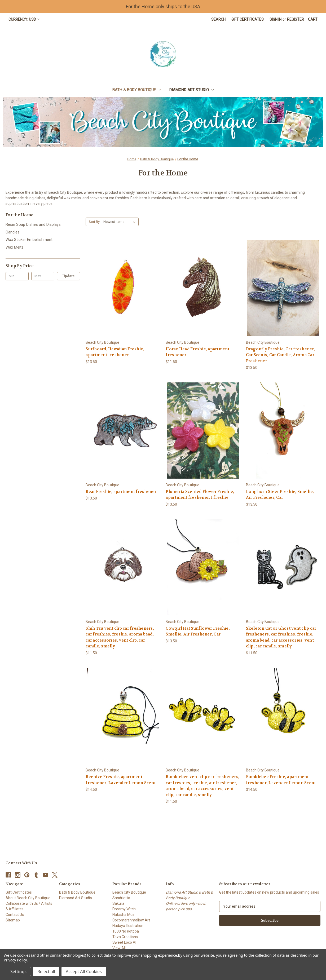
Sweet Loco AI (124, 942)
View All (119, 948)
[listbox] (120, 222)
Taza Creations (125, 937)
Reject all (46, 972)
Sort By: (95, 222)
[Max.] (43, 276)
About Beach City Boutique (28, 898)
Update (69, 276)
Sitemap (13, 920)
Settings (18, 972)
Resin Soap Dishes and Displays (33, 224)
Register (296, 19)
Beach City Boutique (129, 892)
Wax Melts (15, 247)
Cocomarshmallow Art (131, 920)
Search (218, 19)
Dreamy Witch (124, 909)
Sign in (276, 19)
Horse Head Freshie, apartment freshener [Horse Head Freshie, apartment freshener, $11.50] (197, 352)
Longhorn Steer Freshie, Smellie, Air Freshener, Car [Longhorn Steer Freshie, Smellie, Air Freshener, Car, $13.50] (280, 495)
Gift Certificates (248, 19)
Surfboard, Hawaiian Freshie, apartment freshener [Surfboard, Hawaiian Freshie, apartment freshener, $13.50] (115, 352)
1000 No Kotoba (126, 931)
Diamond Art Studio (192, 90)
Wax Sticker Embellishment (29, 240)
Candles (13, 232)
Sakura (118, 903)
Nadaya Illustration (128, 926)
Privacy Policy (15, 960)
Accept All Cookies (84, 972)
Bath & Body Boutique (137, 90)
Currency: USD (24, 19)
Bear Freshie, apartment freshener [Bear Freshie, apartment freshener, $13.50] (121, 492)
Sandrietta (121, 898)
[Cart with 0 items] (313, 19)
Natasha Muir (124, 915)
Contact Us (15, 915)
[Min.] (17, 276)
